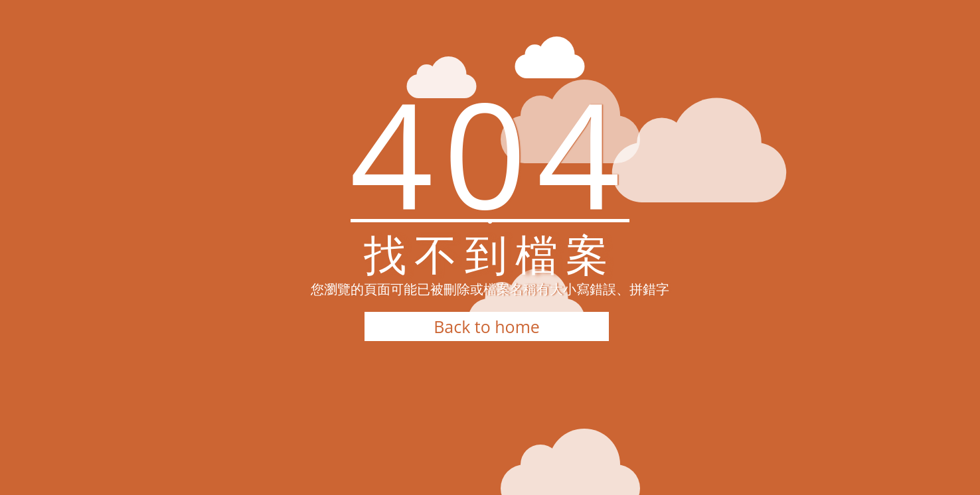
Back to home (487, 326)
